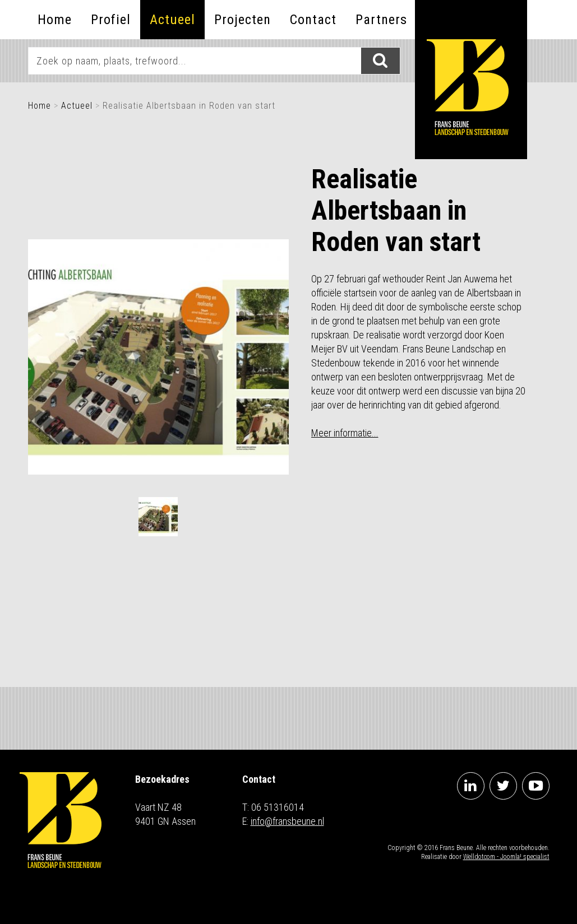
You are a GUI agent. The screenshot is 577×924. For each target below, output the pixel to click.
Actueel (172, 20)
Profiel (111, 20)
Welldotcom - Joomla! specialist (506, 857)
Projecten (243, 20)
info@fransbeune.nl (287, 821)
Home (55, 20)
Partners (381, 20)
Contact (313, 20)
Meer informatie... (345, 433)
